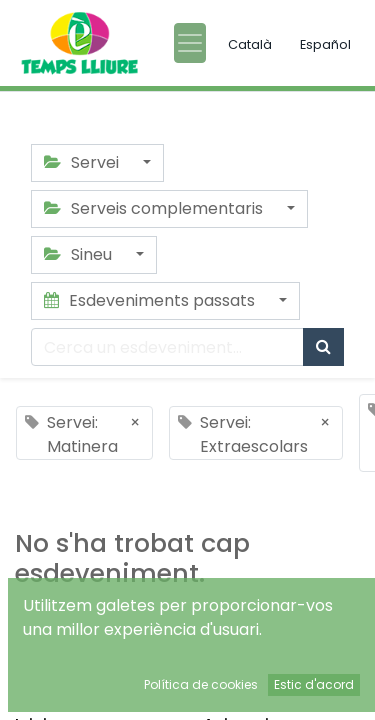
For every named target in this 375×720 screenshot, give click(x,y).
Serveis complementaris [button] (155, 208)
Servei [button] (83, 162)
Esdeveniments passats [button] (151, 300)
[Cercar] (323, 347)
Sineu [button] (80, 254)
